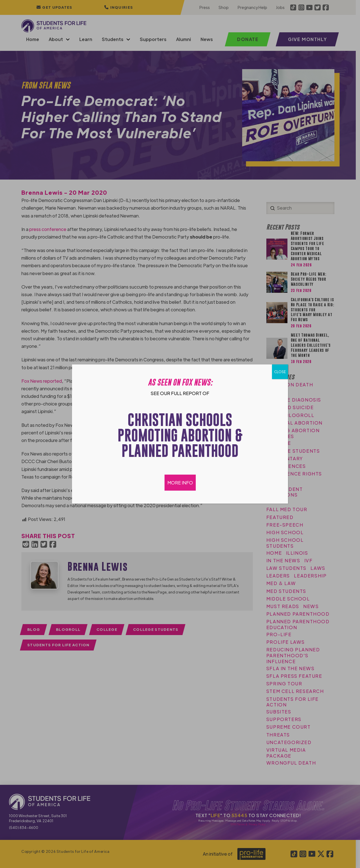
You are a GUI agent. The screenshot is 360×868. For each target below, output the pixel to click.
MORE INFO (180, 483)
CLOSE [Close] (280, 372)
